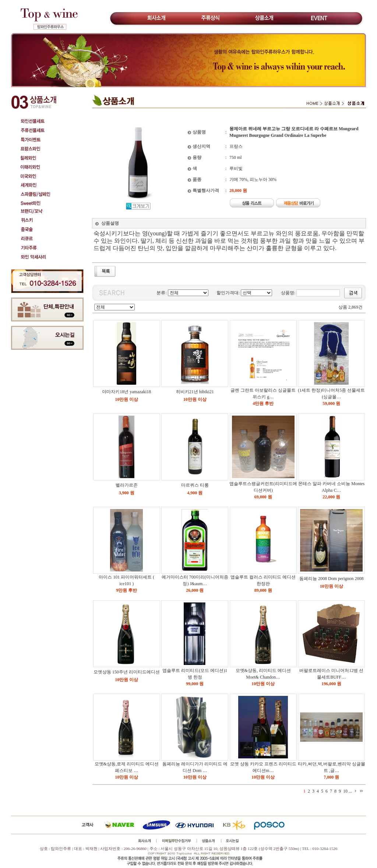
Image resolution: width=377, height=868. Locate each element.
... (350, 791)
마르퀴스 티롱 (195, 485)
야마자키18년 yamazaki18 (126, 392)
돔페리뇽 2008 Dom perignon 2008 (332, 579)
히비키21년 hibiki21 (195, 392)
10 (345, 791)
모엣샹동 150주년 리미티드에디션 (127, 672)
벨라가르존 (127, 485)
